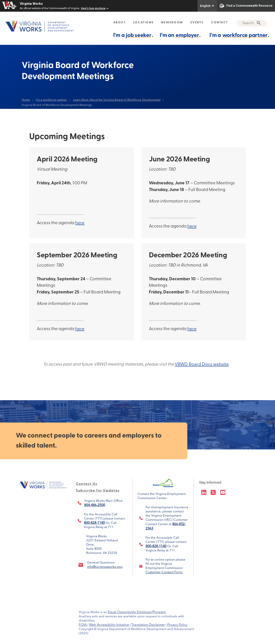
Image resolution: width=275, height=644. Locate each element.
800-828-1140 (94, 523)
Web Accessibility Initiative (109, 625)
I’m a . (133, 35)
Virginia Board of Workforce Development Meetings (57, 105)
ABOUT (119, 23)
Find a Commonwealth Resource (246, 6)
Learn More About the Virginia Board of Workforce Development (117, 100)
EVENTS (197, 23)
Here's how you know (93, 8)
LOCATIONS (143, 23)
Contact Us (87, 484)
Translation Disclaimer (148, 625)
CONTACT (220, 23)
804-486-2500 (95, 505)
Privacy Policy (177, 625)
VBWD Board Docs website (202, 364)
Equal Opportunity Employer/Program (137, 612)
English (207, 6)
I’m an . (180, 35)
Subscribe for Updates (98, 491)
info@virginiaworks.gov (105, 567)
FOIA (83, 625)
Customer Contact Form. (164, 572)
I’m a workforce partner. (51, 100)
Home (26, 100)
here (80, 223)
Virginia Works (31, 4)
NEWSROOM (172, 23)
